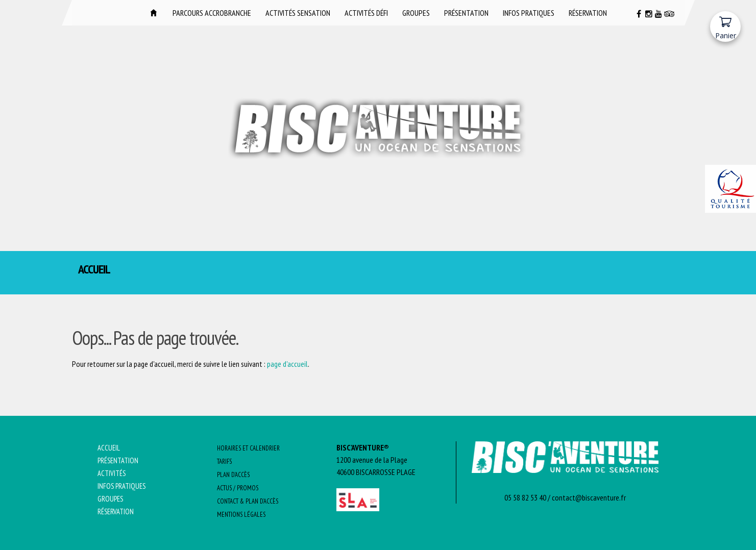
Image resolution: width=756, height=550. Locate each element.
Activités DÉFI (366, 13)
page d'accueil (287, 364)
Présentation (466, 13)
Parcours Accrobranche (212, 13)
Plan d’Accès (233, 475)
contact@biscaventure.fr (589, 497)
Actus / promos (238, 488)
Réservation (588, 13)
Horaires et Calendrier (248, 448)
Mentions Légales (241, 515)
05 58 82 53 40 (525, 497)
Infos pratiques (529, 13)
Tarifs (224, 461)
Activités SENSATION (298, 13)
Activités (112, 473)
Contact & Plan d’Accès (248, 501)
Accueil (154, 13)
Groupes (416, 13)
